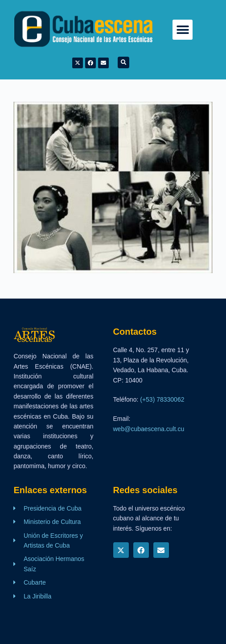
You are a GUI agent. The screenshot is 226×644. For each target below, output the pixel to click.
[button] (183, 30)
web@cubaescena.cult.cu (149, 429)
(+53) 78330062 (162, 399)
